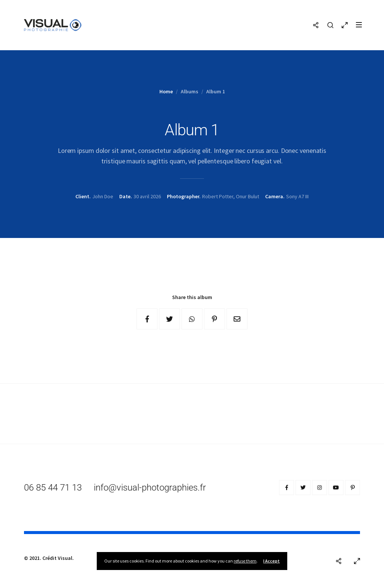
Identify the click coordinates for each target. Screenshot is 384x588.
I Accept (271, 561)
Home (166, 91)
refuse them (245, 561)
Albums (190, 91)
